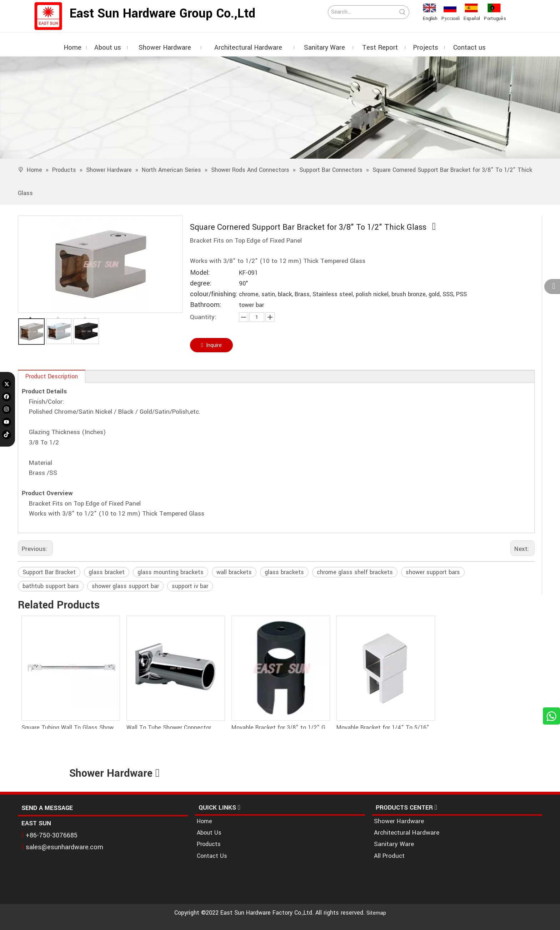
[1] (280, 108)
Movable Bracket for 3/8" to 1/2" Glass (280, 728)
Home (204, 821)
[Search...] (362, 12)
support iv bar (190, 586)
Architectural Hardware (407, 833)
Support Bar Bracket (49, 572)
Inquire (212, 345)
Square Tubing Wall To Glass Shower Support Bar (70, 728)
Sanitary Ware (394, 844)
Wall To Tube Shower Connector (169, 728)
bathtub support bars (51, 586)
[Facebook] (7, 396)
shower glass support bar (125, 586)
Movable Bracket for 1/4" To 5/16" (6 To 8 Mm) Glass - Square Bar (385, 728)
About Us (209, 833)
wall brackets (234, 572)
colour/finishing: (214, 294)
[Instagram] (7, 409)
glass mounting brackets (171, 572)
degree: (201, 284)
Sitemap (376, 913)
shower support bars (433, 572)
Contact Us (212, 856)
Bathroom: (206, 305)
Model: (200, 273)
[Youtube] (7, 422)
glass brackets (284, 572)
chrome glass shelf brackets (355, 572)
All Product (389, 856)
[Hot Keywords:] (402, 12)
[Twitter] (7, 384)
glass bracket (107, 572)
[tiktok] (7, 435)
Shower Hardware (399, 821)
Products (209, 844)
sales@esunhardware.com (65, 846)
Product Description (52, 376)
